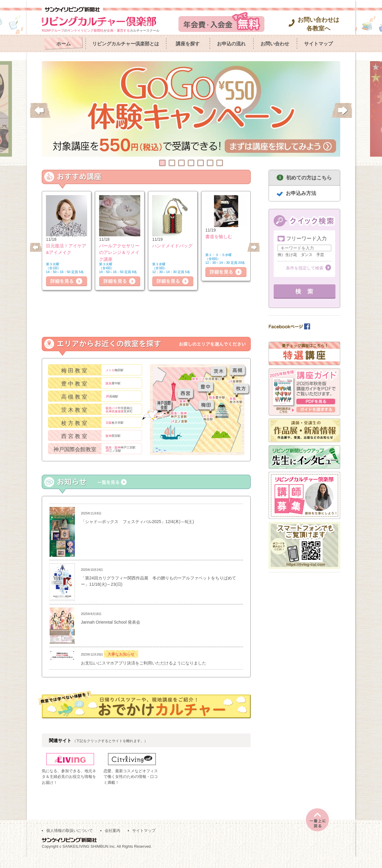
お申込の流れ (231, 44)
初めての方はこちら (309, 178)
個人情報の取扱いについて (70, 842)
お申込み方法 (301, 193)
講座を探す (188, 44)
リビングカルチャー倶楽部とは (126, 44)
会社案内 (113, 842)
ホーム (64, 44)
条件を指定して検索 (305, 268)
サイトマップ (318, 44)
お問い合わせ (275, 44)
